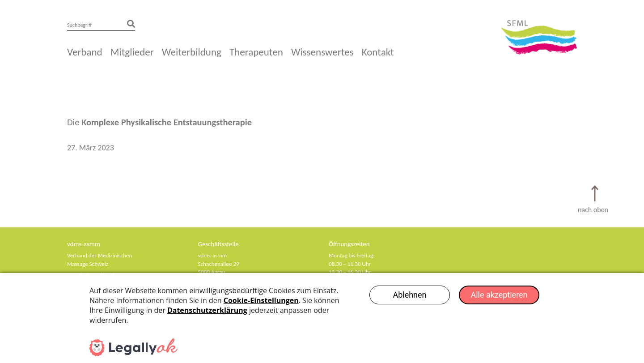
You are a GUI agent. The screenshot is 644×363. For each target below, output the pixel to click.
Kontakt (378, 52)
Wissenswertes (322, 52)
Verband (85, 52)
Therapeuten (256, 52)
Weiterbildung (192, 52)
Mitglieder (132, 52)
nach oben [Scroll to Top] (593, 210)
